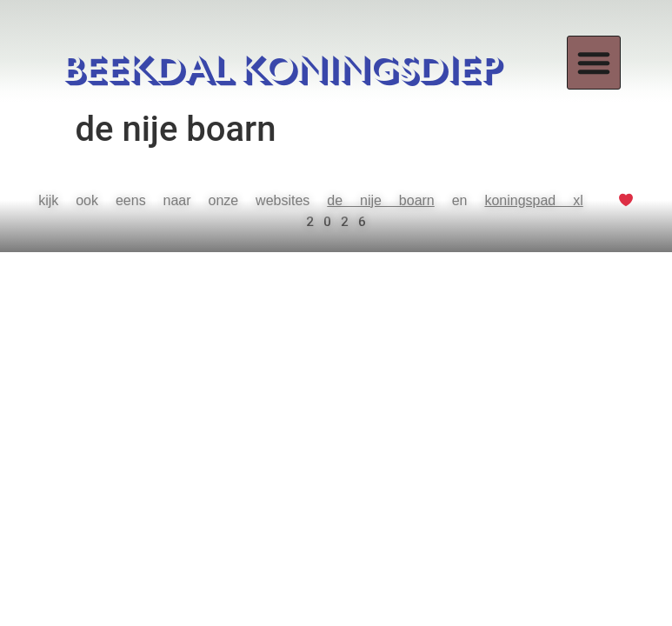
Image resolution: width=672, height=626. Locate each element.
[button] (594, 63)
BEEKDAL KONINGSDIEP (283, 70)
